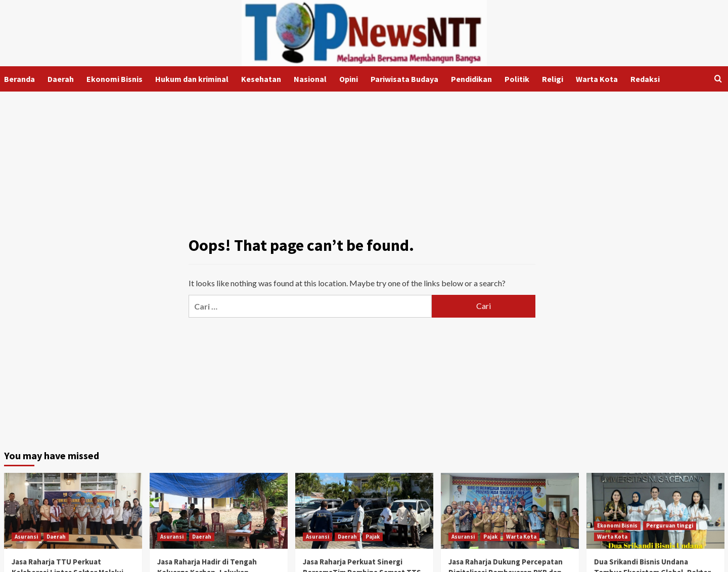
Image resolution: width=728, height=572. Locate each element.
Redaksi (645, 79)
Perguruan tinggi (670, 525)
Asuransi (26, 537)
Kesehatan (261, 79)
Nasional (310, 79)
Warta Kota (597, 79)
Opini (349, 79)
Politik (517, 79)
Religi (553, 79)
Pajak (373, 537)
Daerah (61, 79)
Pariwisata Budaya (404, 79)
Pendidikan (471, 79)
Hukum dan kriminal (192, 79)
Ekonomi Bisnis (115, 79)
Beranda (19, 79)
